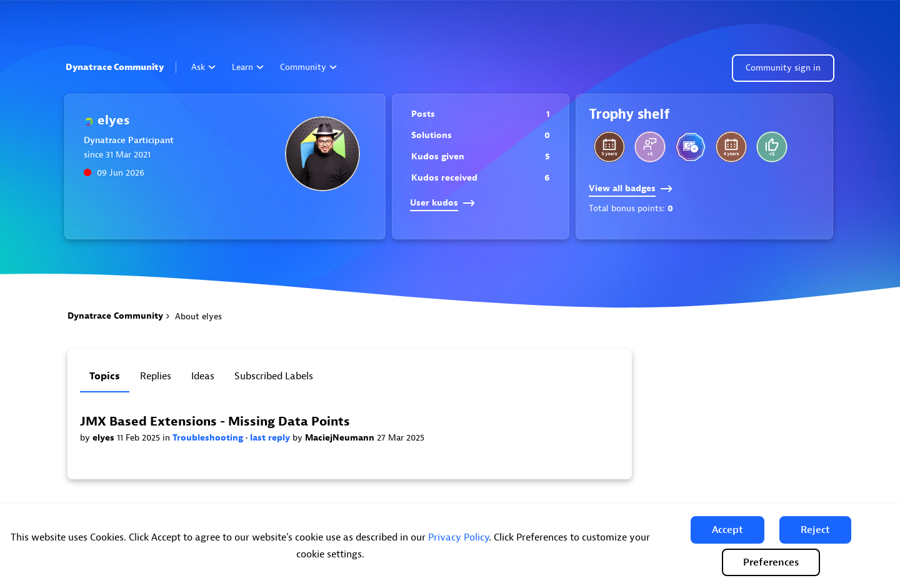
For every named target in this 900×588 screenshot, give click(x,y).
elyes (105, 438)
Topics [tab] (105, 376)
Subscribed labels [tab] (274, 376)
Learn (248, 67)
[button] (727, 530)
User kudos (442, 203)
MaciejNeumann (341, 438)
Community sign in (783, 68)
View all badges (631, 188)
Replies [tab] (156, 376)
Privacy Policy (458, 537)
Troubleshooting (209, 438)
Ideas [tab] (203, 376)
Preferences (771, 562)
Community (308, 67)
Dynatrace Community (115, 67)
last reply (271, 438)
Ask (203, 67)
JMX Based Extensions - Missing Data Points (215, 421)
